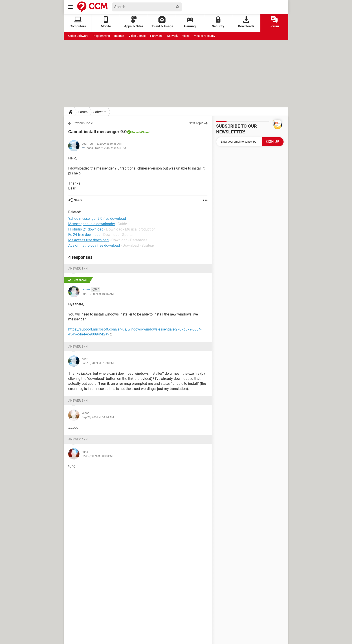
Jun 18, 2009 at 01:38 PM (98, 363)
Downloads (246, 22)
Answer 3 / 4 (78, 400)
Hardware (156, 36)
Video (186, 36)
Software (100, 112)
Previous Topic (83, 123)
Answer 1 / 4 (78, 268)
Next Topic (196, 123)
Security (218, 22)
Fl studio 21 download (86, 229)
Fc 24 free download (84, 235)
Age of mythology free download (94, 245)
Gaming (190, 22)
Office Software (78, 36)
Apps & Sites (134, 22)
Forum (274, 22)
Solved (136, 132)
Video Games (137, 36)
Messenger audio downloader (92, 224)
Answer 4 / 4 (78, 439)
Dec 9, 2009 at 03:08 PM (111, 148)
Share (78, 200)
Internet (119, 36)
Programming (101, 36)
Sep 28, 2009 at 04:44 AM (98, 417)
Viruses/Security (205, 36)
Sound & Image (162, 22)
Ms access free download (88, 240)
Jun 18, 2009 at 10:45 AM (98, 294)
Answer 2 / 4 (78, 346)
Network (172, 36)
